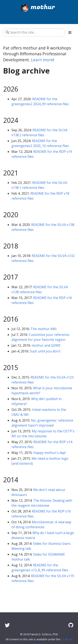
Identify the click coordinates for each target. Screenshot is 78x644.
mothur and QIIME (46, 345)
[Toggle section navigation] (70, 33)
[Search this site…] (34, 33)
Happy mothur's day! (49, 453)
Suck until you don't (45, 351)
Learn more (42, 60)
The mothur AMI (44, 329)
